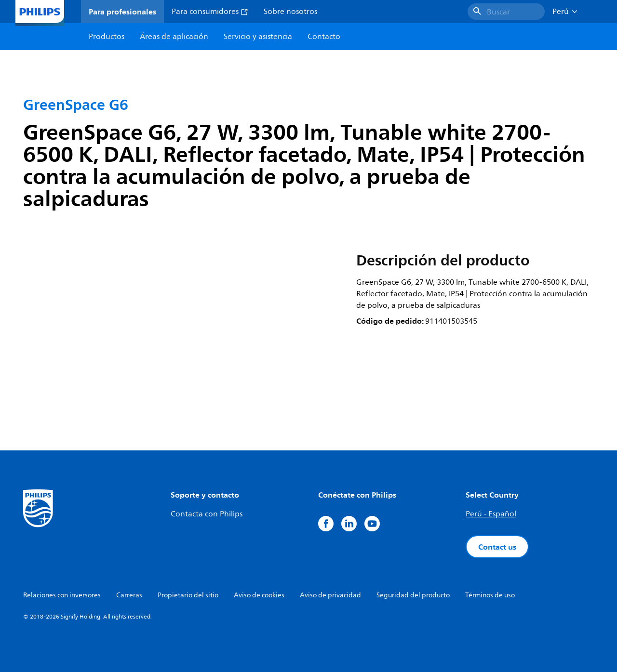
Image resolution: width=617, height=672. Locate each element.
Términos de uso (490, 595)
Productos (107, 37)
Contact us (497, 547)
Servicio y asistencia (258, 37)
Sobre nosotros (290, 12)
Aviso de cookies (259, 595)
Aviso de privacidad (330, 595)
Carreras (129, 595)
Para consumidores (210, 12)
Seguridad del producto (413, 595)
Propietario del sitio (188, 595)
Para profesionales (122, 12)
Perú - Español (491, 514)
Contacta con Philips (207, 514)
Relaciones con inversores (62, 595)
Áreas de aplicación (174, 37)
